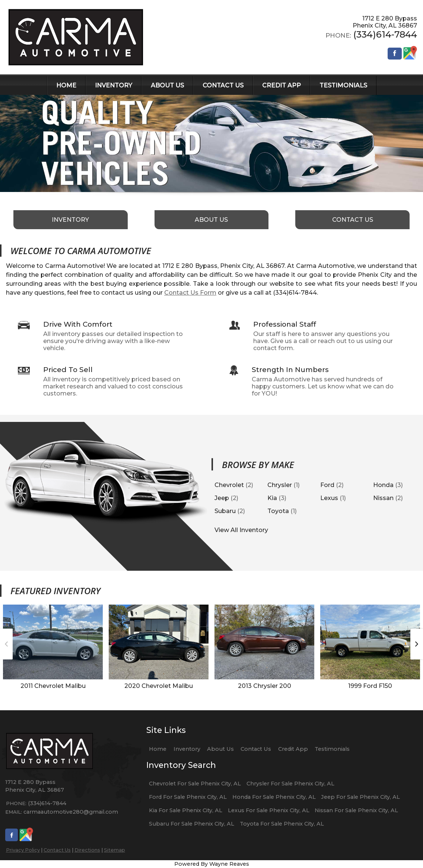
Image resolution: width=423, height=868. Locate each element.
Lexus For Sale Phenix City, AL (269, 810)
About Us (220, 749)
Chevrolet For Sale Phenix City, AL (195, 784)
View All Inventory (241, 530)
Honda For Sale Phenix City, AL (274, 797)
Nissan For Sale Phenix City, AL (356, 810)
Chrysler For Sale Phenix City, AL (290, 784)
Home (158, 749)
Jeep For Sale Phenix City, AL (360, 797)
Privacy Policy (23, 850)
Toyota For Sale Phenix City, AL (282, 824)
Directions (87, 850)
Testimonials (332, 749)
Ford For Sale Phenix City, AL (188, 797)
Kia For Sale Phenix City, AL (186, 810)
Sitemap (115, 850)
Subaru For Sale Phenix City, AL (192, 824)
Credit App (293, 749)
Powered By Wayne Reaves (212, 864)
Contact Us (57, 850)
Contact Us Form (190, 293)
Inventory (187, 749)
